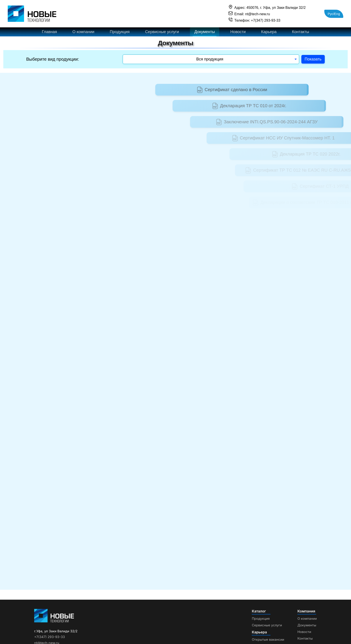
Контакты (300, 34)
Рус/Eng (334, 14)
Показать (313, 63)
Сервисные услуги (162, 34)
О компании (83, 34)
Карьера (269, 34)
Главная (49, 34)
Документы (205, 34)
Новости (238, 34)
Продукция (120, 34)
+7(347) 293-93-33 (50, 641)
